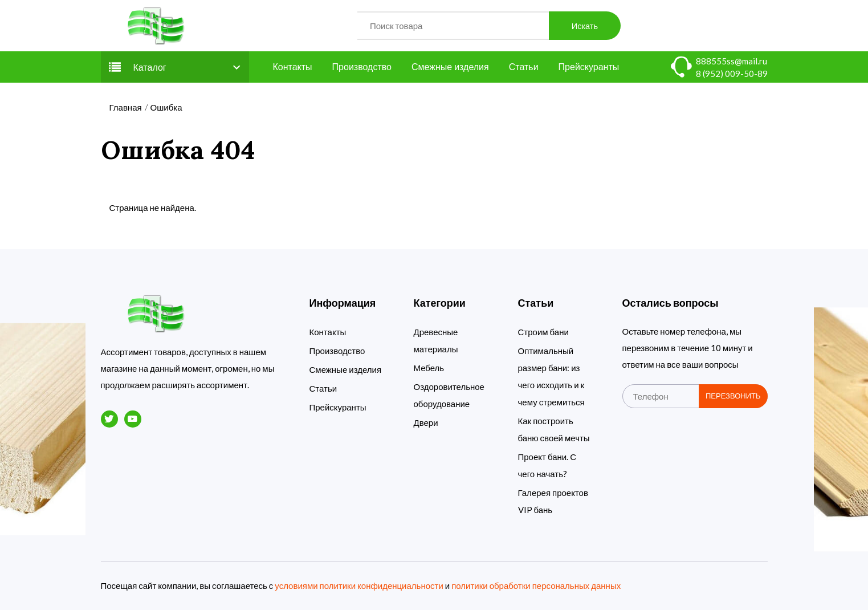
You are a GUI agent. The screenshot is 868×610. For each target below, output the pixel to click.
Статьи (524, 67)
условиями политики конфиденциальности (359, 585)
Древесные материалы (436, 340)
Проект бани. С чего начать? (547, 465)
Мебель (429, 368)
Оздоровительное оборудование (449, 395)
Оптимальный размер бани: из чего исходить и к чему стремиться (551, 376)
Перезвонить (733, 396)
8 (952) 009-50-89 (732, 74)
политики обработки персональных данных (536, 585)
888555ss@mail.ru (732, 61)
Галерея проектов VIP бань (553, 501)
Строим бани (543, 332)
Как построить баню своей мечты (554, 429)
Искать (585, 26)
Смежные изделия (450, 67)
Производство (362, 67)
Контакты (293, 67)
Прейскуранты (589, 67)
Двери (426, 422)
